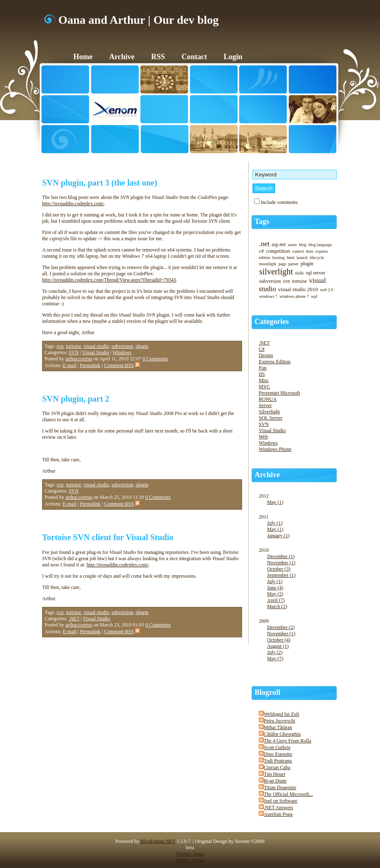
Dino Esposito (278, 754)
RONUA (268, 399)
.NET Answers (278, 808)
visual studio (96, 346)
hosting (279, 258)
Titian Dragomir (280, 787)
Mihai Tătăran (278, 727)
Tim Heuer (275, 774)
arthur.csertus (79, 359)
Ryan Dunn (275, 781)
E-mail (70, 365)
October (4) (279, 640)
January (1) (278, 536)
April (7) (276, 600)
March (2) (277, 606)
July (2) (275, 652)
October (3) (279, 569)
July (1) (275, 523)
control (298, 251)
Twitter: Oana (190, 854)
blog (302, 245)
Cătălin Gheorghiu (282, 734)
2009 (298, 644)
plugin (142, 346)
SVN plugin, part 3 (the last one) (100, 183)
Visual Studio (96, 352)
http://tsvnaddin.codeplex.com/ (73, 204)
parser (293, 264)
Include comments (279, 202)
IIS (262, 374)
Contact (194, 57)
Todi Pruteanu (278, 761)
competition (278, 251)
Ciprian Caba (277, 767)
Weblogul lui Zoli (281, 714)
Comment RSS (122, 365)
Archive (122, 57)
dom (310, 251)
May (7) (275, 659)
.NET (74, 619)
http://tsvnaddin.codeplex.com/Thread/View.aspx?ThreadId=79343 (109, 280)
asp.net (279, 244)
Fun (263, 368)
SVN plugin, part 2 (76, 399)
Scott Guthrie (277, 747)
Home (83, 57)
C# (262, 349)
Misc (264, 380)
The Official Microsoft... (288, 794)
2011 (298, 531)
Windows (122, 352)
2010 (298, 583)
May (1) (275, 502)
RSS (158, 57)
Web (263, 437)
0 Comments (155, 359)
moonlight (268, 264)
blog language (320, 245)
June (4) (275, 588)
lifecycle (317, 258)
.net (264, 244)
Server (265, 405)
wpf (314, 296)
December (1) (281, 556)
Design (266, 355)
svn (60, 346)
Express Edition (275, 362)
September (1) (281, 575)
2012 (298, 503)
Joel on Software (281, 801)
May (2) (275, 594)
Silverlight (269, 412)
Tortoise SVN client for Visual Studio (108, 537)
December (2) (281, 627)
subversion (122, 346)
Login (233, 57)
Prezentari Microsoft (279, 393)
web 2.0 (327, 290)
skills (299, 273)
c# (261, 251)
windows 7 (268, 296)
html (290, 258)
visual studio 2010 (298, 289)
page (282, 264)
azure (292, 245)
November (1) (281, 563)
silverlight (276, 272)
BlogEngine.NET (158, 841)
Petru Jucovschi (280, 721)
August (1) (278, 646)
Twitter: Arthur (190, 860)
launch (302, 258)
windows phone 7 (294, 296)
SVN (74, 352)
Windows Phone (275, 449)
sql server (315, 273)
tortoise (74, 346)
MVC (264, 387)
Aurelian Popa (278, 814)
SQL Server (271, 418)
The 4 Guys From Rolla (287, 741)
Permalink (90, 365)
